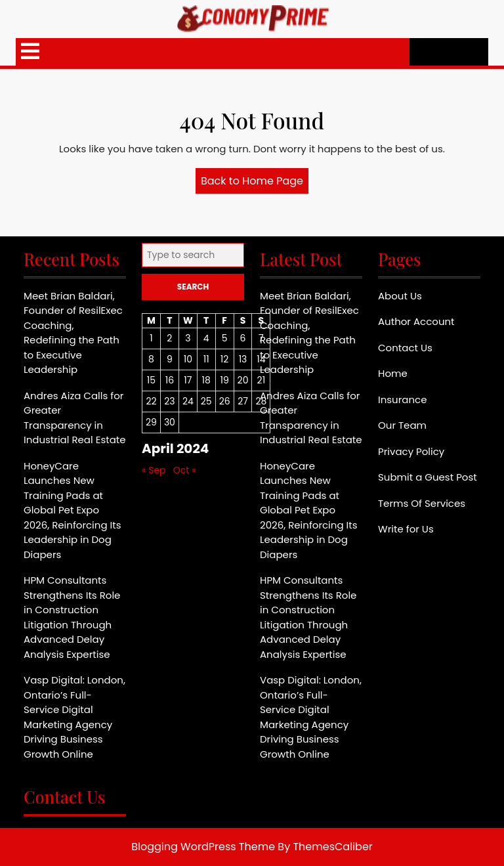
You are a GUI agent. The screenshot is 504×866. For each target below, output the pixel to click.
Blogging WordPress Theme (203, 847)
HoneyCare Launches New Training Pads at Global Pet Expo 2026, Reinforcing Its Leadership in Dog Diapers (73, 510)
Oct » (185, 470)
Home (393, 373)
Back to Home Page (255, 183)
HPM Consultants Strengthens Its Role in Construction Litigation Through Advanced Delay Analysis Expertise (72, 617)
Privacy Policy (411, 451)
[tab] (30, 52)
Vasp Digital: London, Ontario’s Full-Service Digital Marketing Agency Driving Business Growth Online (74, 717)
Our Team (402, 425)
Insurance (402, 400)
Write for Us (406, 529)
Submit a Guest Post (428, 477)
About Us (400, 296)
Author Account (416, 321)
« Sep (154, 470)
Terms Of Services (422, 503)
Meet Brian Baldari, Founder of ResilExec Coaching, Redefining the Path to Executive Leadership (73, 333)
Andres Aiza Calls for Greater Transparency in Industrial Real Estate (75, 418)
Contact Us (405, 348)
